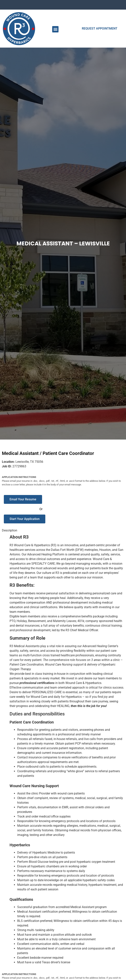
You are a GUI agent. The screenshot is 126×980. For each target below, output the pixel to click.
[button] (55, 29)
